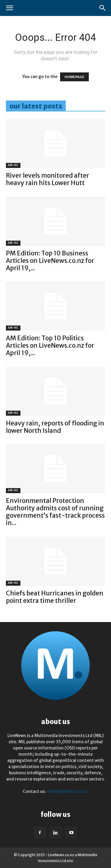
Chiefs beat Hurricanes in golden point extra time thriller (55, 597)
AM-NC (13, 165)
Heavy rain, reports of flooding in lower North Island (55, 427)
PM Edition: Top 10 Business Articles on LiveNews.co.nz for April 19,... (50, 261)
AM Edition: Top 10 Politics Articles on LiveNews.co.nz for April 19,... (50, 345)
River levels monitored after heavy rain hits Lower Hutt (48, 179)
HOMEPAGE (74, 77)
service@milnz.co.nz (67, 791)
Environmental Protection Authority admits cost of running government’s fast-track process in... (55, 512)
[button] (9, 8)
